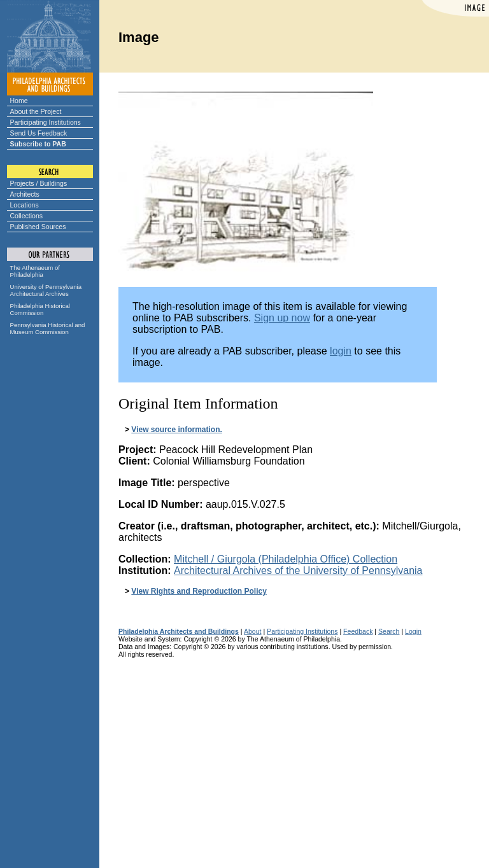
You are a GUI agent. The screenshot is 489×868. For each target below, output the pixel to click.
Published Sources (38, 227)
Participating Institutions (46, 122)
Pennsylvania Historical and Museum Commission (48, 328)
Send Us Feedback (39, 133)
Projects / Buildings (39, 183)
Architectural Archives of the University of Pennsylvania (298, 570)
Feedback (358, 631)
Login (413, 631)
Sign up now (282, 318)
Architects (25, 194)
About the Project (36, 111)
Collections (27, 216)
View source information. (176, 430)
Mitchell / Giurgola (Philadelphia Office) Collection (286, 559)
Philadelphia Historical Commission (40, 309)
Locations (25, 205)
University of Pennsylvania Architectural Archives (46, 290)
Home (19, 101)
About (253, 631)
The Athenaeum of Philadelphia (35, 271)
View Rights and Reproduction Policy (199, 591)
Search (389, 631)
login (341, 351)
